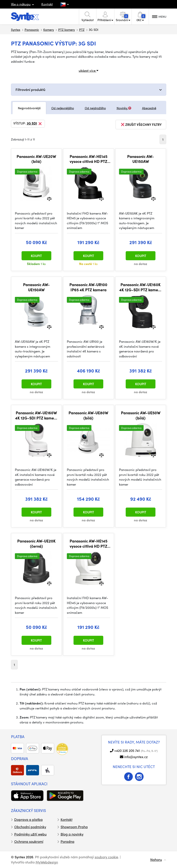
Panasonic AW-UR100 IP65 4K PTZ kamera (88, 287)
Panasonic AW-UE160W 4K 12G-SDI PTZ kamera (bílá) (36, 415)
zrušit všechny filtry (141, 125)
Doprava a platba (28, 819)
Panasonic (32, 30)
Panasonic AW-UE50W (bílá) (141, 415)
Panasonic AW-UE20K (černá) (36, 543)
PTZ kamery (67, 30)
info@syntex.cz (136, 757)
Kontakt (47, 4)
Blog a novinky (72, 834)
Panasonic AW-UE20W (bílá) (36, 159)
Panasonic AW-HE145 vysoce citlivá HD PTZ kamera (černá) (88, 159)
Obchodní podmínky (30, 827)
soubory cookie (106, 857)
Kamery (49, 30)
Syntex (16, 30)
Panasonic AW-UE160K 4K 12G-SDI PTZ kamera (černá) (141, 287)
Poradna (67, 841)
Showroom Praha (74, 827)
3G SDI (35, 124)
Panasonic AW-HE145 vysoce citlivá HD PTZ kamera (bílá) (88, 543)
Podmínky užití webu (30, 834)
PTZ (82, 30)
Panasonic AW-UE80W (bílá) (88, 415)
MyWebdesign (47, 862)
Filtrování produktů (30, 90)
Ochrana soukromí (29, 841)
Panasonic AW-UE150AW (141, 159)
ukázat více (88, 70)
